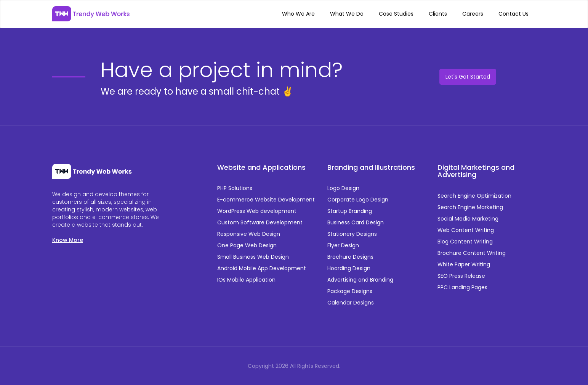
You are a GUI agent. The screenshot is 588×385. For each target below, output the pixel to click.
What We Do (347, 14)
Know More (68, 240)
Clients (438, 14)
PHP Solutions (235, 188)
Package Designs (350, 291)
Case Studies (396, 14)
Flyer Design (343, 245)
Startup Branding (350, 211)
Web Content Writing (466, 230)
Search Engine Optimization (474, 196)
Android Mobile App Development (262, 268)
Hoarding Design (349, 268)
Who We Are (298, 14)
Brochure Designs (350, 257)
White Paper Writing (464, 264)
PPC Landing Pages (462, 287)
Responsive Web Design (249, 234)
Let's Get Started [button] (468, 77)
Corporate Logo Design (358, 200)
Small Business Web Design (253, 257)
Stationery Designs (352, 234)
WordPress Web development (257, 211)
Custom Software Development (260, 222)
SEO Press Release (461, 276)
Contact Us (513, 14)
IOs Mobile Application (246, 280)
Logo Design (343, 188)
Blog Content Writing (465, 242)
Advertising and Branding (360, 280)
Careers (473, 14)
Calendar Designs (351, 303)
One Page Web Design (247, 245)
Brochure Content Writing (472, 253)
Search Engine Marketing (470, 207)
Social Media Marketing (468, 219)
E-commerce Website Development (266, 200)
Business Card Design (356, 222)
